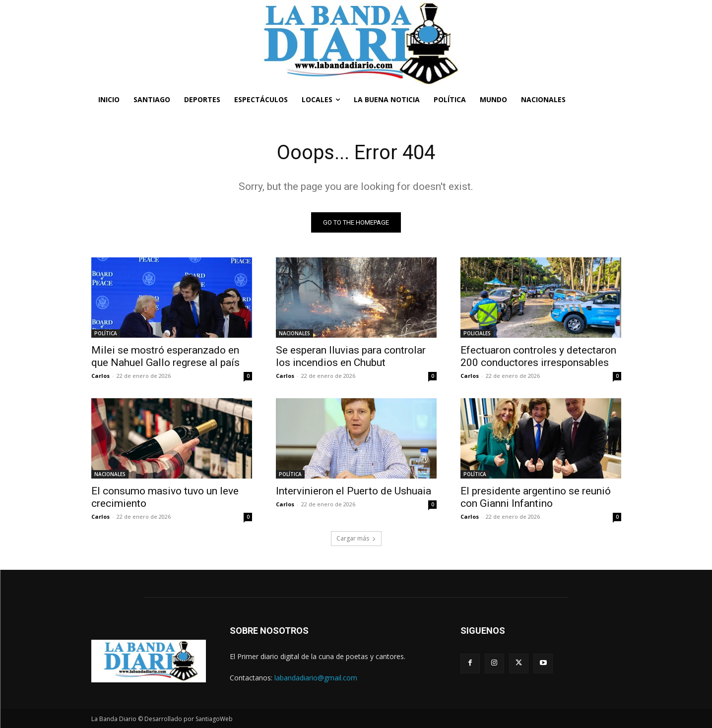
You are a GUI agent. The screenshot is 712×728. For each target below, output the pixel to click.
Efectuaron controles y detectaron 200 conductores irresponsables (538, 356)
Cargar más (356, 538)
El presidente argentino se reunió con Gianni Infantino (536, 497)
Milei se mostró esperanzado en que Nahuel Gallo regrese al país (165, 356)
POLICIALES (477, 333)
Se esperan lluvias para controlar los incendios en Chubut (351, 356)
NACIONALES (294, 333)
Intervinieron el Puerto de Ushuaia (354, 491)
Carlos (100, 376)
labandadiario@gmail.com (316, 678)
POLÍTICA (106, 333)
